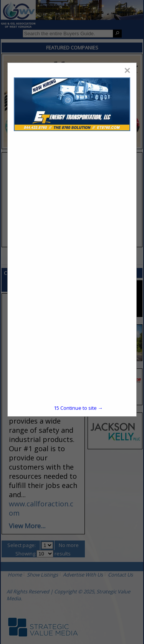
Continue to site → (78, 408)
